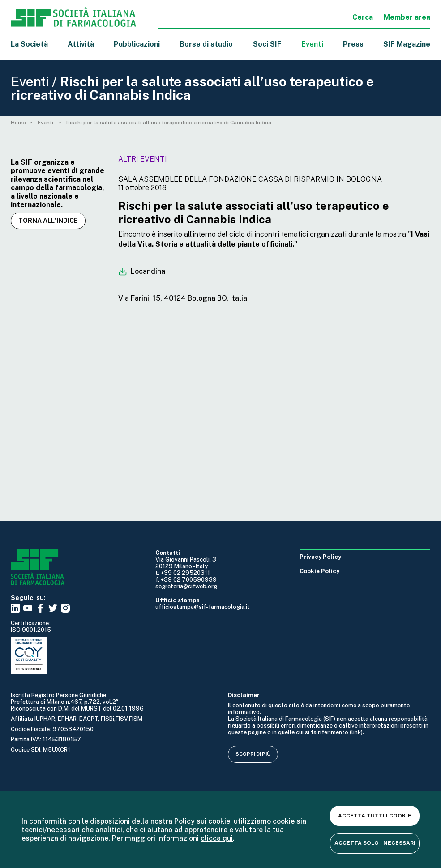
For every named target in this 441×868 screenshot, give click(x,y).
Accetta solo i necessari (375, 843)
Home (18, 123)
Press (353, 44)
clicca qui (217, 838)
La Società (29, 44)
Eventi (312, 44)
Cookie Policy (319, 571)
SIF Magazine (407, 44)
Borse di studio (206, 44)
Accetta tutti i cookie (375, 816)
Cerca (363, 17)
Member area (407, 17)
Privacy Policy (320, 557)
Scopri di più (253, 754)
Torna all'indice (48, 221)
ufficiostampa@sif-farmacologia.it (203, 607)
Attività (81, 44)
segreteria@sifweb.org (186, 586)
